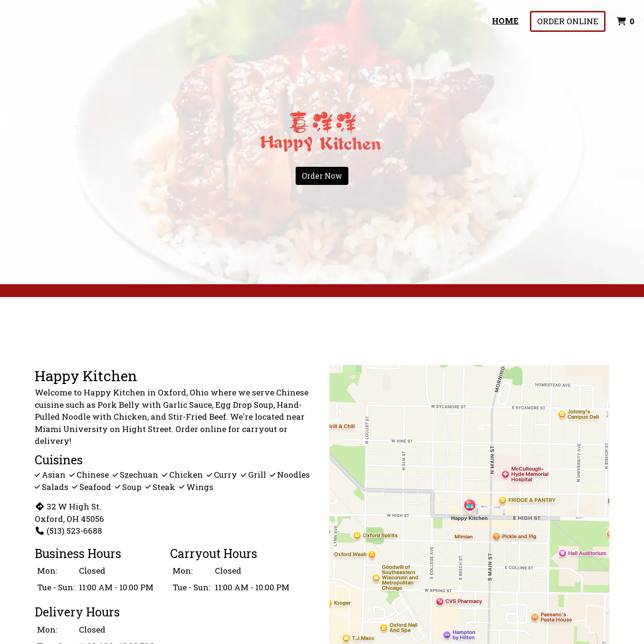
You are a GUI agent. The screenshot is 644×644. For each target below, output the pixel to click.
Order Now (322, 176)
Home (505, 21)
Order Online (568, 21)
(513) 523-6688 (68, 531)
